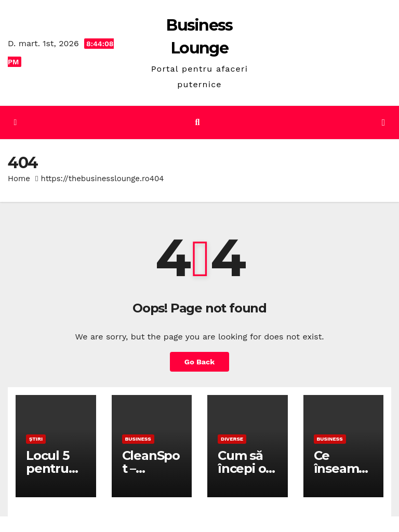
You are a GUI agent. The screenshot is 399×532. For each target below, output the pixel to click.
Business (138, 439)
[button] (198, 122)
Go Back (199, 362)
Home (19, 179)
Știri (36, 439)
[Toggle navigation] (383, 122)
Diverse (232, 439)
